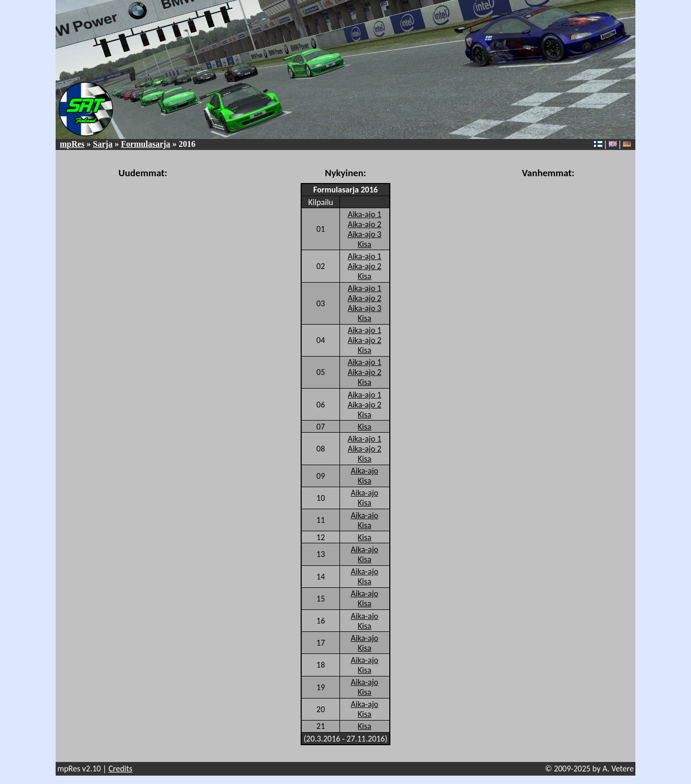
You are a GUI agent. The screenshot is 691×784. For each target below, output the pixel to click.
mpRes (72, 144)
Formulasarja (145, 144)
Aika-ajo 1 (365, 214)
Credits (121, 769)
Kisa (365, 244)
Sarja (103, 144)
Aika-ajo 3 (365, 234)
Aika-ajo (365, 471)
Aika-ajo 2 (365, 224)
